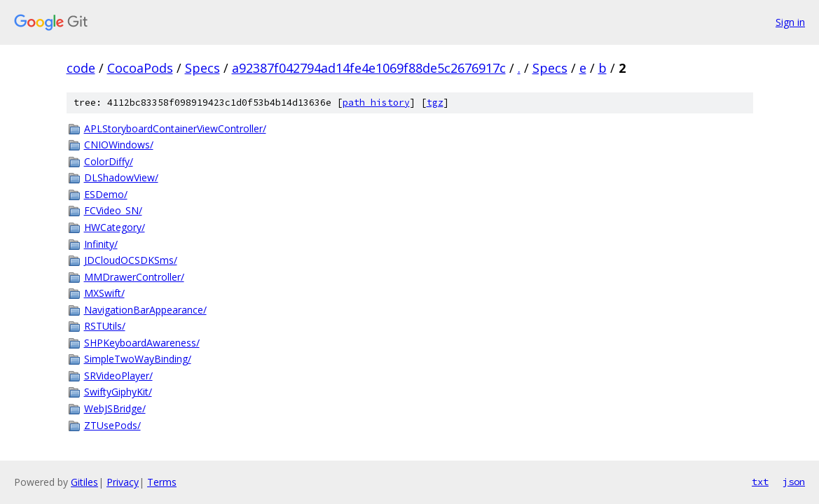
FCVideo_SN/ (113, 210)
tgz (435, 103)
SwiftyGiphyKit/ (118, 392)
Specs (202, 68)
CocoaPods (140, 68)
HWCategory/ (115, 227)
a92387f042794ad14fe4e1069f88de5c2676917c (369, 68)
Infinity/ (101, 244)
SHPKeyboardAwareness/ (142, 343)
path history (376, 103)
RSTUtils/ (105, 326)
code (81, 68)
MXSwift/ (104, 293)
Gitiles (84, 482)
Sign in (790, 22)
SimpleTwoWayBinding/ (138, 359)
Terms (162, 482)
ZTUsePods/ (112, 425)
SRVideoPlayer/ (118, 376)
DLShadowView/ (121, 177)
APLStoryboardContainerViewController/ (175, 128)
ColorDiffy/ (109, 161)
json (794, 482)
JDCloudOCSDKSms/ (131, 260)
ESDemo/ (106, 194)
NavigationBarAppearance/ (145, 310)
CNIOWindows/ (119, 145)
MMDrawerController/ (134, 277)
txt (760, 482)
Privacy (123, 482)
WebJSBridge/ (115, 408)
